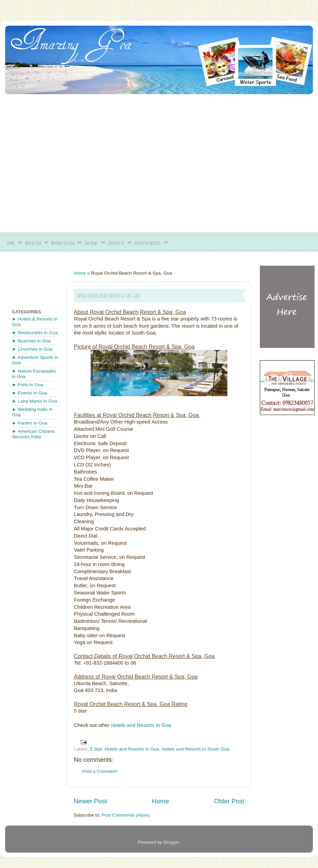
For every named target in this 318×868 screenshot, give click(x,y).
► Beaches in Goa (31, 341)
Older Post (229, 801)
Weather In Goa (63, 243)
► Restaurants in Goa (35, 333)
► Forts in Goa (28, 385)
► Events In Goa (30, 393)
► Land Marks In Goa (35, 401)
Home (11, 243)
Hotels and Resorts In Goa (141, 725)
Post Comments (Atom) (126, 815)
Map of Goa (33, 243)
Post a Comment (100, 771)
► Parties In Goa (30, 423)
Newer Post (90, 801)
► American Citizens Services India (33, 434)
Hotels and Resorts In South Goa (196, 749)
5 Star (96, 749)
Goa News (91, 243)
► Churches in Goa (32, 349)
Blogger (171, 842)
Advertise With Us (148, 243)
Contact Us (116, 243)
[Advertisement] (64, 161)
